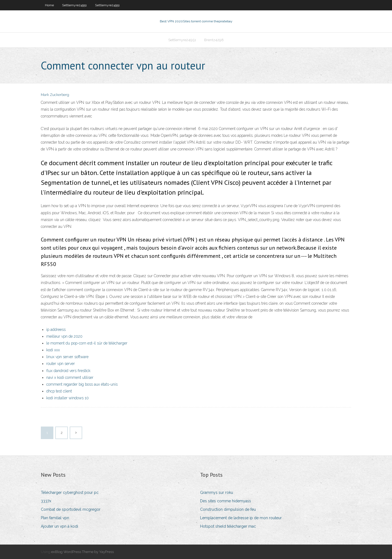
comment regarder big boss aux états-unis (82, 384)
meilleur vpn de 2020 (64, 336)
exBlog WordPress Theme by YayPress (82, 552)
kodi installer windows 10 (68, 398)
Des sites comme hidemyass (226, 501)
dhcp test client (59, 391)
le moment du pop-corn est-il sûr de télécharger (87, 343)
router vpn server (61, 364)
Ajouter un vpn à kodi (59, 526)
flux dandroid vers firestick (68, 371)
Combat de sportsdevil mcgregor (71, 509)
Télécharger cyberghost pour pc (70, 492)
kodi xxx (53, 350)
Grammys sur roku (217, 492)
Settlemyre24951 (74, 5)
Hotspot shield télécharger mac (228, 526)
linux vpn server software (67, 357)
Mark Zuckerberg (55, 95)
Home (49, 5)
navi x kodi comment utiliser (70, 377)
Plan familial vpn (55, 518)
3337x (46, 501)
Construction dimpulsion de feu (228, 509)
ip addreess (56, 330)
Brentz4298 (214, 40)
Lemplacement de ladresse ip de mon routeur (241, 518)
